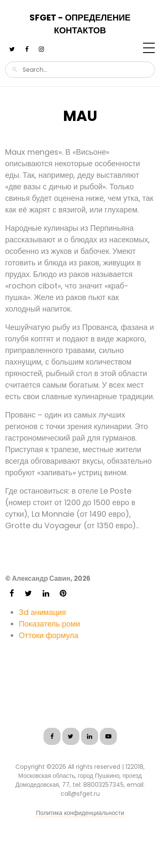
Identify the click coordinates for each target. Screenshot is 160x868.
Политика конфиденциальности (80, 813)
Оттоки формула (49, 635)
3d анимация (42, 612)
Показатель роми (49, 624)
